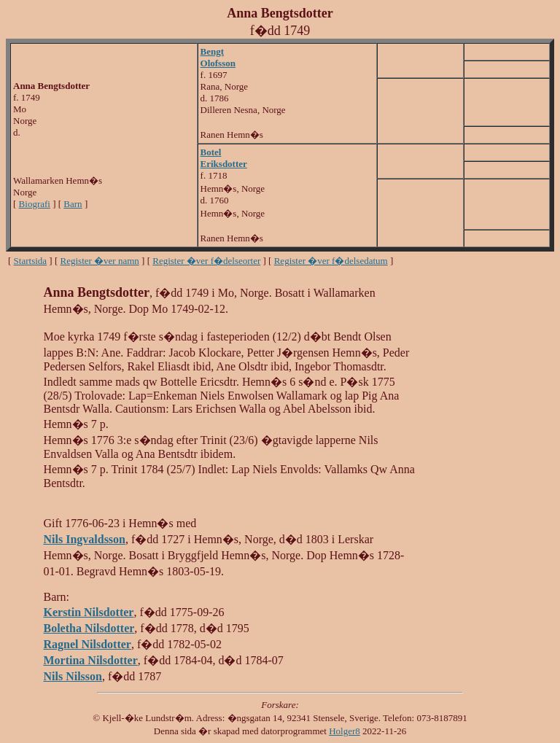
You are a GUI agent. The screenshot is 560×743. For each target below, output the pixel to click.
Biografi (35, 204)
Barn (73, 204)
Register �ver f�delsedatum (331, 261)
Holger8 (345, 731)
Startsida (31, 261)
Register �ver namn (100, 261)
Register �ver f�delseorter (206, 261)
